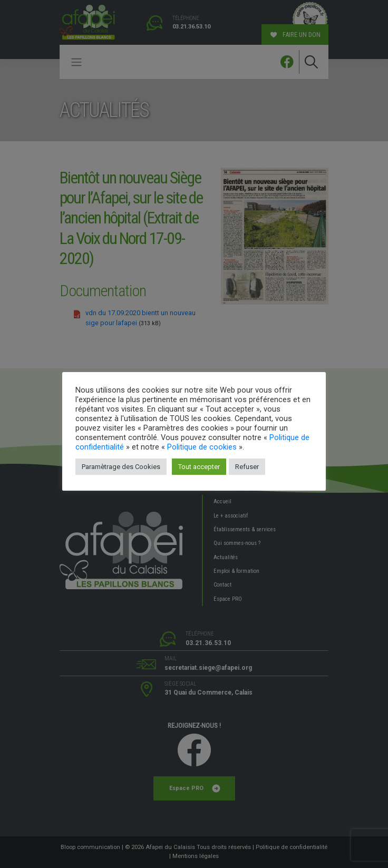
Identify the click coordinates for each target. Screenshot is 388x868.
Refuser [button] (247, 467)
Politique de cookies (202, 447)
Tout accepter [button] (199, 467)
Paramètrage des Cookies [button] (121, 467)
